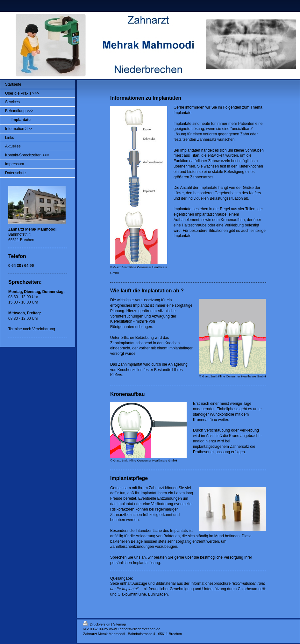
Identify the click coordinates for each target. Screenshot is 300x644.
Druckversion (97, 624)
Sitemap (119, 624)
